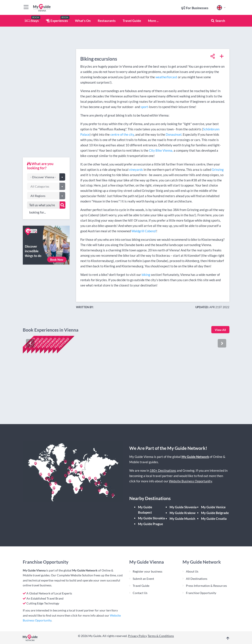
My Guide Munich (182, 519)
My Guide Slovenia (183, 507)
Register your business (148, 571)
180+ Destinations (163, 470)
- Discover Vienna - (43, 177)
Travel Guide (132, 21)
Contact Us (140, 593)
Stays (32, 21)
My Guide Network (195, 457)
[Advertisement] (46, 90)
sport (144, 107)
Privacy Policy (138, 636)
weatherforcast (167, 77)
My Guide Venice (213, 507)
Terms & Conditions (161, 636)
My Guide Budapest (145, 510)
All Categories (40, 186)
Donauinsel (174, 134)
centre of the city (122, 134)
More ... (153, 21)
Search (218, 21)
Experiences (57, 21)
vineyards (136, 170)
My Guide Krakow (183, 513)
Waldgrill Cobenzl (144, 231)
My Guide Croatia (214, 519)
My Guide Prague (150, 524)
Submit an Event (143, 579)
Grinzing (218, 170)
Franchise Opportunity (201, 593)
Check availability (41, 408)
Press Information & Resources (206, 586)
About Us (192, 571)
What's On (83, 21)
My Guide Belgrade (215, 513)
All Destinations (197, 579)
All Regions (38, 196)
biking (146, 275)
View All (220, 330)
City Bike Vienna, (161, 150)
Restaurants (107, 21)
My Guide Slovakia (151, 518)
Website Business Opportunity (190, 481)
